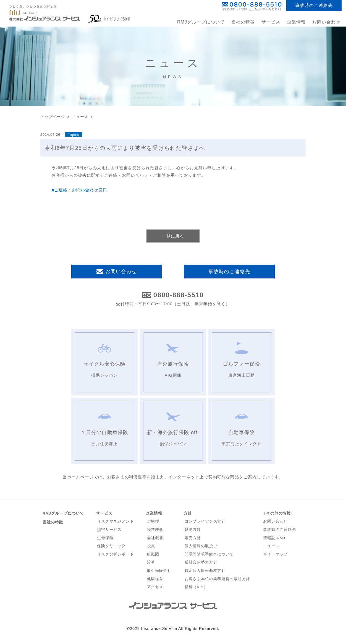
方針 (188, 513)
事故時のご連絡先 (314, 5)
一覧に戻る (173, 236)
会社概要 (155, 538)
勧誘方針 (193, 530)
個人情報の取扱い (201, 546)
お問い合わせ (326, 22)
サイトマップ (275, 554)
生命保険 (105, 538)
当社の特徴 (243, 22)
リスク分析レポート (116, 554)
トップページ (53, 117)
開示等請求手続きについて (209, 554)
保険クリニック (111, 546)
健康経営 (155, 579)
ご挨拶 (153, 521)
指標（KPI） (196, 587)
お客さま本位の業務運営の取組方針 (217, 579)
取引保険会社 (159, 571)
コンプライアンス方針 (205, 521)
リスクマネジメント (116, 521)
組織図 (153, 554)
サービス (104, 513)
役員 (151, 546)
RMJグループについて (201, 22)
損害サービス (109, 530)
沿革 (151, 562)
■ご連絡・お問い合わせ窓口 (79, 190)
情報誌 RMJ (274, 538)
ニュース (80, 117)
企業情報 (154, 513)
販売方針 (193, 538)
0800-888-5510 (179, 295)
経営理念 (155, 530)
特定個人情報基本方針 (205, 571)
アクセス (155, 587)
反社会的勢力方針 (201, 562)
